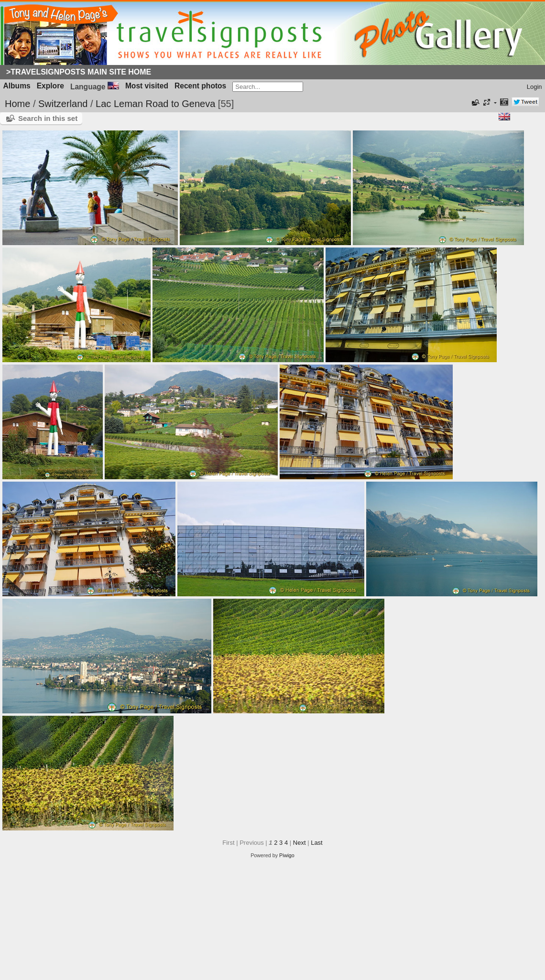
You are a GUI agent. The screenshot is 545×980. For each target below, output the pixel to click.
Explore (50, 86)
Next (300, 843)
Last (317, 843)
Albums (17, 86)
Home (17, 104)
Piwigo (287, 855)
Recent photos (200, 86)
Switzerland (63, 104)
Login (534, 87)
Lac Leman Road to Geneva (155, 104)
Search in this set (48, 118)
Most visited (147, 86)
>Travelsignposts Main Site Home (79, 72)
